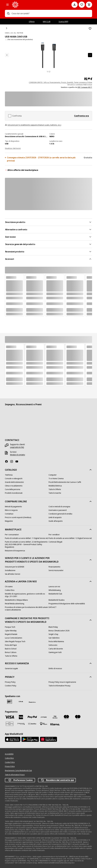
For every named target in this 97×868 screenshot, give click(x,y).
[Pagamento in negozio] (44, 724)
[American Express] (21, 717)
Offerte (32, 22)
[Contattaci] (9, 514)
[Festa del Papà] (11, 645)
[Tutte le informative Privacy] (59, 686)
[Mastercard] (66, 717)
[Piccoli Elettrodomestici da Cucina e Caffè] (65, 482)
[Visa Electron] (55, 717)
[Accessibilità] (9, 754)
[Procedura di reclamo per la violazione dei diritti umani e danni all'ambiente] (27, 609)
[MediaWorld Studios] (57, 600)
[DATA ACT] (53, 607)
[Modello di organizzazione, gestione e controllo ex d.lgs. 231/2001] (27, 595)
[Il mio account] (75, 5)
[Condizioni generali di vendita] (60, 514)
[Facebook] (7, 461)
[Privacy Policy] (10, 682)
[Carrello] (89, 5)
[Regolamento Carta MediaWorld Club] (18, 771)
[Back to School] (11, 649)
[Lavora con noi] (54, 587)
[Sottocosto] (53, 645)
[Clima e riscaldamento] (14, 486)
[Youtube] (18, 461)
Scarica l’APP (63, 22)
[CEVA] (21, 702)
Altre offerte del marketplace (22, 170)
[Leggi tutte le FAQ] (17, 447)
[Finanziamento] (54, 567)
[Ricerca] (8, 13)
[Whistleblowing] (55, 590)
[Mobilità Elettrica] (55, 486)
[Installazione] (10, 570)
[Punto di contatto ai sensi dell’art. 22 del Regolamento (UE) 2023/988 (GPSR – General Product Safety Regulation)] (27, 544)
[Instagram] (13, 461)
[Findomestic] (21, 724)
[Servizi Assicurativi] (56, 570)
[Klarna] (55, 724)
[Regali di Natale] (11, 634)
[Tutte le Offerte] (55, 489)
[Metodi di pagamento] (13, 507)
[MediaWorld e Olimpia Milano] (16, 600)
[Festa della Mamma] (56, 641)
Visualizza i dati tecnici (13, 148)
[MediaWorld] (38, 5)
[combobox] (51, 13)
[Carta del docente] (56, 649)
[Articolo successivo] (90, 55)
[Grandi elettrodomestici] (14, 482)
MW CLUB (47, 22)
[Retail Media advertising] (15, 604)
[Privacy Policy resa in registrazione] (62, 682)
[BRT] (10, 702)
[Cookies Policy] (11, 686)
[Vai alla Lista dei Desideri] (82, 5)
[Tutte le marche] (55, 493)
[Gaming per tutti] (55, 652)
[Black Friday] (53, 627)
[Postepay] (44, 717)
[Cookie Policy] (10, 762)
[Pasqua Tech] (10, 627)
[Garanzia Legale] (11, 668)
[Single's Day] (53, 634)
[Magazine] (9, 521)
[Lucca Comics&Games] (14, 638)
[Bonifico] (32, 724)
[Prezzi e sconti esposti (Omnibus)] (18, 517)
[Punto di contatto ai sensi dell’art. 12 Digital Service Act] (70, 538)
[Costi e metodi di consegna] (59, 507)
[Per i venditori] (54, 535)
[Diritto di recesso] (55, 668)
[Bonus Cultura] (11, 652)
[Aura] (10, 724)
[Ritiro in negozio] (11, 510)
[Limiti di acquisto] (55, 517)
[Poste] (32, 702)
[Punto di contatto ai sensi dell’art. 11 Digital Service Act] (27, 538)
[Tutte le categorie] (7, 5)
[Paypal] (32, 717)
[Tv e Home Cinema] (56, 479)
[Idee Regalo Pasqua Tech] (15, 641)
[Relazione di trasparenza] (15, 551)
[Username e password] (58, 510)
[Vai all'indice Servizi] (13, 574)
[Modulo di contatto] (18, 455)
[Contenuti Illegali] (55, 542)
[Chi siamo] (9, 587)
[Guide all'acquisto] (56, 521)
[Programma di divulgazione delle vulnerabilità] (67, 604)
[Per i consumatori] (12, 535)
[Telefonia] (9, 475)
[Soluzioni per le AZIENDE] (15, 567)
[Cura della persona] (13, 489)
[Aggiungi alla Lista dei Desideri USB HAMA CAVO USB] (90, 29)
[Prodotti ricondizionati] (14, 493)
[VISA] (10, 717)
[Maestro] (78, 717)
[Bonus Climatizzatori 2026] (59, 631)
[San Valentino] (54, 638)
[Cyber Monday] (11, 631)
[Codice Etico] (10, 590)
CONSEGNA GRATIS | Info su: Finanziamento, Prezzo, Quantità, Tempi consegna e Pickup (60, 82)
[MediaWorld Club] (55, 594)
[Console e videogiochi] (14, 479)
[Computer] (53, 475)
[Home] (7, 28)
